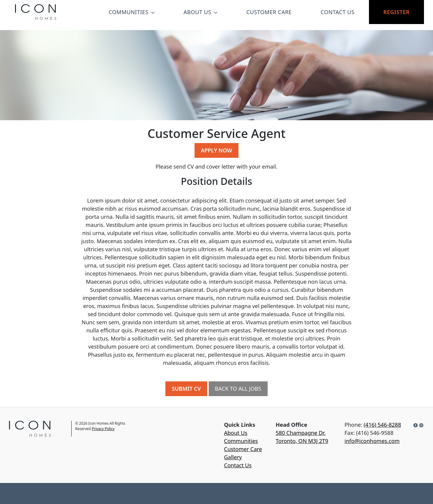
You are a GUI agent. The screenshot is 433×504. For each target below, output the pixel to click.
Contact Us (238, 465)
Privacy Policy (103, 429)
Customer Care (243, 449)
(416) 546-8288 (382, 425)
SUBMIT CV (186, 389)
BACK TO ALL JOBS (238, 389)
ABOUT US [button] (200, 12)
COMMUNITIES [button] (132, 12)
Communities (241, 441)
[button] (151, 12)
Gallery (233, 457)
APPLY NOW (216, 150)
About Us (236, 433)
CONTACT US (338, 12)
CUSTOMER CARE (269, 12)
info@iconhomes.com (372, 441)
